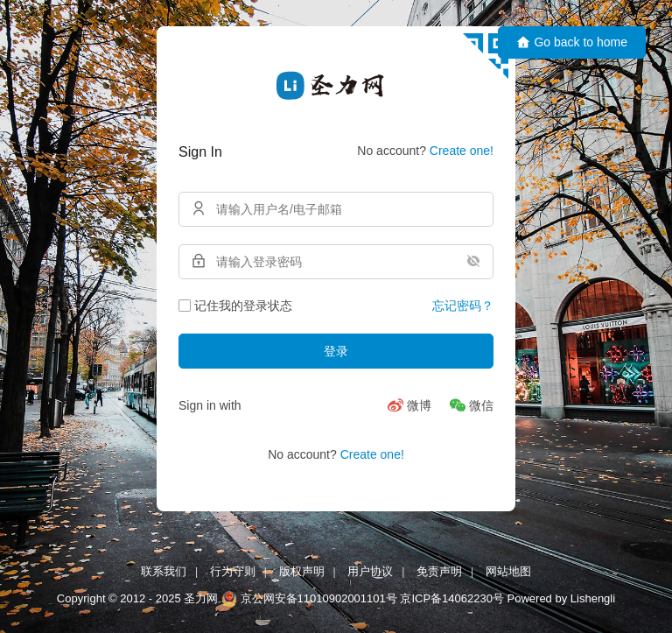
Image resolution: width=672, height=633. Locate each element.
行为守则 (233, 571)
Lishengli (593, 598)
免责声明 (439, 571)
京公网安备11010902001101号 (319, 598)
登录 (336, 351)
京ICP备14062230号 (452, 598)
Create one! (462, 151)
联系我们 (164, 571)
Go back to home (572, 42)
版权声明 (302, 571)
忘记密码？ (463, 306)
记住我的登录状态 (235, 306)
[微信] (471, 405)
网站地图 (508, 571)
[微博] (409, 405)
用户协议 (370, 571)
